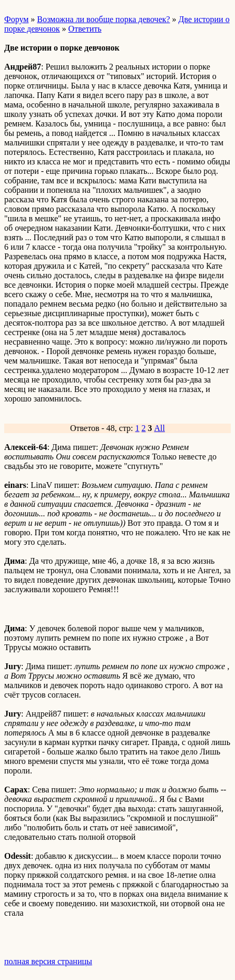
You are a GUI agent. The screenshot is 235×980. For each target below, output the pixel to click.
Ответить (85, 29)
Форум (16, 19)
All (160, 428)
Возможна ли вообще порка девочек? (103, 19)
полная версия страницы (48, 961)
